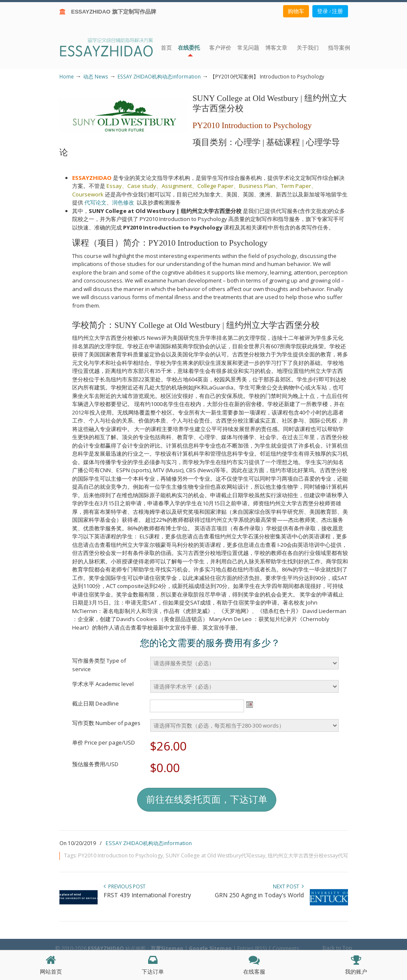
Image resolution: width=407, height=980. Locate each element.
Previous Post (125, 886)
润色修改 (124, 202)
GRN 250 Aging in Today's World (259, 895)
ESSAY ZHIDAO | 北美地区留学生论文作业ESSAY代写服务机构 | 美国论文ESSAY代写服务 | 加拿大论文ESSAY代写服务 (114, 47)
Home (67, 76)
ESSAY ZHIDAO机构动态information (159, 76)
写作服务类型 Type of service (99, 665)
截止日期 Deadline (95, 703)
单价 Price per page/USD (104, 742)
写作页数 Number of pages (106, 723)
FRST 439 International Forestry (147, 895)
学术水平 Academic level (103, 684)
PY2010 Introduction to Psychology (121, 855)
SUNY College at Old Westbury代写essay (215, 855)
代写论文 (95, 202)
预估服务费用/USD (95, 764)
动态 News (96, 76)
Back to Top (337, 948)
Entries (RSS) (252, 948)
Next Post (288, 886)
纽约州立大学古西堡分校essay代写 (308, 855)
